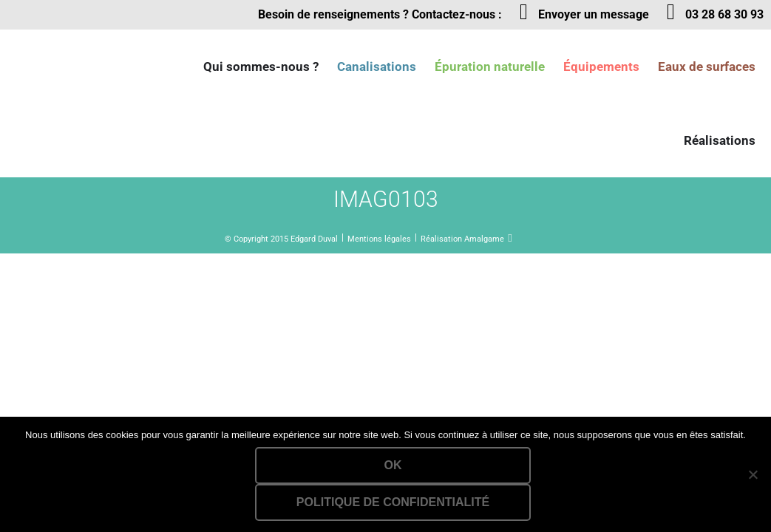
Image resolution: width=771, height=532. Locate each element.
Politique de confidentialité (393, 502)
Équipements (601, 66)
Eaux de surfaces (707, 66)
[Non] (753, 474)
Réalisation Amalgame (462, 239)
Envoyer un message (594, 14)
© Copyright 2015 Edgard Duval (281, 239)
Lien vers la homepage (81, 66)
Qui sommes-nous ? (261, 66)
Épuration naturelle (490, 66)
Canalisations (377, 66)
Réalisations (720, 140)
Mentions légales (379, 239)
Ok (393, 465)
